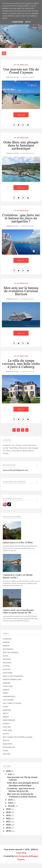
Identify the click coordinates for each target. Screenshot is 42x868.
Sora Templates (22, 861)
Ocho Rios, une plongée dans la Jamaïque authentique (21, 146)
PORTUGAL (7, 735)
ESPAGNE (7, 688)
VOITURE (7, 759)
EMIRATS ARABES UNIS (12, 684)
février (12, 811)
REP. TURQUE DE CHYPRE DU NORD (18, 742)
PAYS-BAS (7, 732)
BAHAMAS (7, 664)
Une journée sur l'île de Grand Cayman (21, 72)
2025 (9, 814)
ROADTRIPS (8, 748)
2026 (9, 776)
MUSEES (6, 728)
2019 (9, 832)
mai (10, 779)
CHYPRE (6, 671)
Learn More (17, 22)
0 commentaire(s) (27, 78)
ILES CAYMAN (8, 705)
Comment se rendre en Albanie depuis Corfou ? (18, 581)
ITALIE (5, 711)
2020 (9, 829)
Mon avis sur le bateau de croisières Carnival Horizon (21, 292)
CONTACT (7, 674)
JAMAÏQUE (7, 715)
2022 (9, 823)
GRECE (6, 698)
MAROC (6, 721)
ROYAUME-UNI (9, 752)
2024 (9, 817)
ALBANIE (6, 647)
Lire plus (21, 116)
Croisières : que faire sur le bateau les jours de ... (21, 794)
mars (11, 808)
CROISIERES (8, 677)
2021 (9, 826)
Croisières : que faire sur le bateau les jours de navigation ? (21, 219)
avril (10, 804)
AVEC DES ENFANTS (11, 657)
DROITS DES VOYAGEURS (13, 681)
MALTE (6, 718)
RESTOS (6, 745)
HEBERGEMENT (9, 701)
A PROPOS (7, 644)
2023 (9, 820)
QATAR (6, 738)
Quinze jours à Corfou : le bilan (18, 547)
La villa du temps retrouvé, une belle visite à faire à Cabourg (21, 366)
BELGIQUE (7, 667)
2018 (9, 836)
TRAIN (5, 755)
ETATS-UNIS (8, 691)
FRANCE (6, 694)
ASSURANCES (8, 654)
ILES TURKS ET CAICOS (12, 708)
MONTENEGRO (9, 725)
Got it (28, 22)
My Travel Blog (23, 66)
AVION (5, 660)
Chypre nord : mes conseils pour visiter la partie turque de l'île (18, 616)
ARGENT (6, 650)
